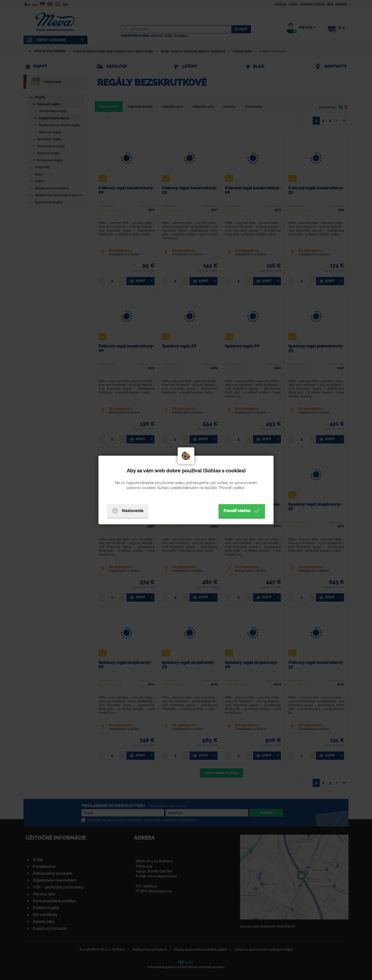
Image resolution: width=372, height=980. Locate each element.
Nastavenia (128, 511)
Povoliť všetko (242, 511)
